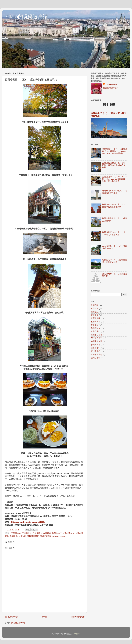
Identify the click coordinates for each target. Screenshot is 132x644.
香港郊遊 (95, 325)
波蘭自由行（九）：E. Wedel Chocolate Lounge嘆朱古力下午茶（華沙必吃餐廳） (114, 179)
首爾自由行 (57, 533)
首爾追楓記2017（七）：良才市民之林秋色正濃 (114, 233)
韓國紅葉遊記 (46, 536)
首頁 (45, 617)
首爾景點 (14, 536)
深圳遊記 (95, 312)
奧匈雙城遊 (96, 328)
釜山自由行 (96, 331)
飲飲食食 (95, 315)
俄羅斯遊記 (96, 318)
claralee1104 (111, 84)
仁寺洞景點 (46, 533)
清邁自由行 (96, 348)
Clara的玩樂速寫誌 (27, 17)
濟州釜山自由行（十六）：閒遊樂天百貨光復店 (115, 192)
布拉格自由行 (97, 338)
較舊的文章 (78, 617)
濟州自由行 (96, 351)
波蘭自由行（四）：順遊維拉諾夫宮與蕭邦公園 (115, 261)
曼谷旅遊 (95, 309)
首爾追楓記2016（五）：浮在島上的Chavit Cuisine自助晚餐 (114, 165)
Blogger (77, 634)
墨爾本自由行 (97, 335)
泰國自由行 (96, 345)
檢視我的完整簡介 (111, 88)
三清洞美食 (16, 533)
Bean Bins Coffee (60, 536)
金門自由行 (96, 358)
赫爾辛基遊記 (97, 341)
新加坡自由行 (97, 355)
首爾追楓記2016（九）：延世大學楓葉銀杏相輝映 (114, 206)
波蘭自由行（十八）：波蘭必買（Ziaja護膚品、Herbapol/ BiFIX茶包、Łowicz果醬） (115, 151)
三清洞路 (36, 533)
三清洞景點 (27, 533)
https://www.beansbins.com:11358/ (28, 522)
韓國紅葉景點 (33, 536)
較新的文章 (11, 617)
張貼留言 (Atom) (18, 623)
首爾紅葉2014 (68, 533)
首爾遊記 (22, 536)
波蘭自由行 (96, 322)
